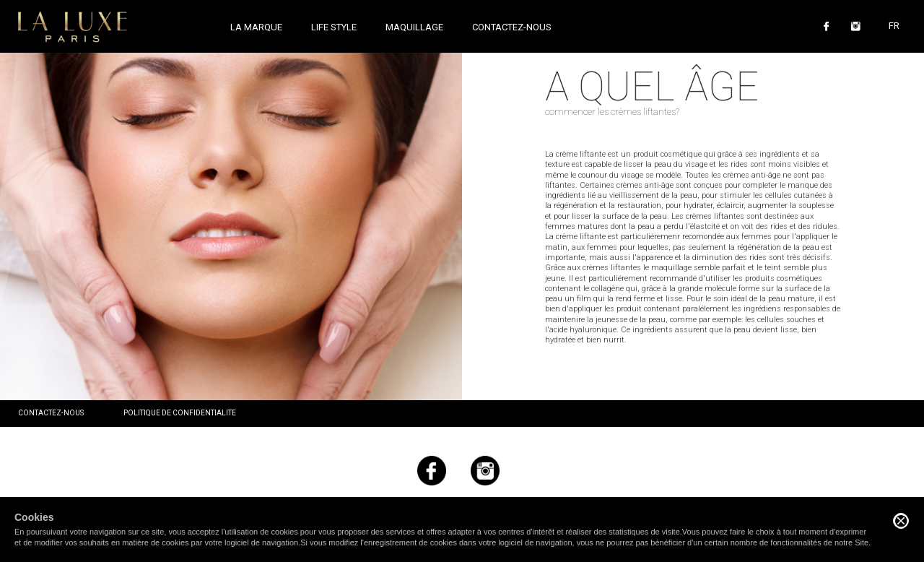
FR (894, 26)
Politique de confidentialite (180, 413)
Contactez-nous (512, 27)
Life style (334, 27)
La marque (256, 27)
